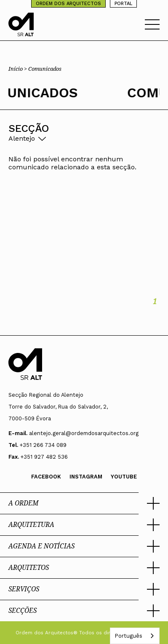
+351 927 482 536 (44, 457)
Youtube (124, 477)
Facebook (46, 477)
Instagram (86, 477)
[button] (84, 503)
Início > (18, 69)
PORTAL (123, 4)
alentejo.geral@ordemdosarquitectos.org (84, 433)
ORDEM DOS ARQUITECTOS (68, 4)
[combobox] (135, 636)
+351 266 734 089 (43, 445)
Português (128, 636)
